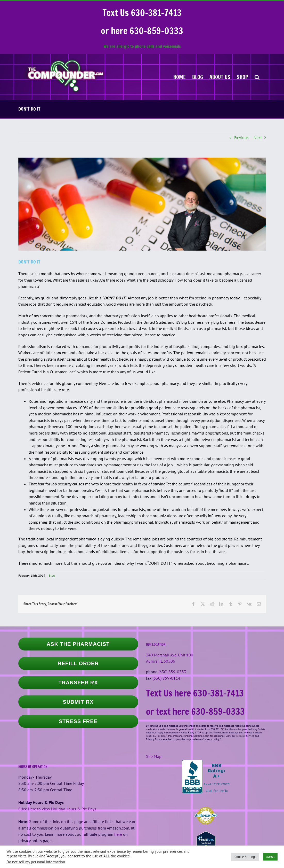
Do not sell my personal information (36, 862)
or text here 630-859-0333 (195, 711)
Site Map (154, 756)
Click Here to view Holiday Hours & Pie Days (57, 809)
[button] (257, 77)
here (118, 834)
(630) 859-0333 (172, 672)
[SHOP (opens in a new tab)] (242, 77)
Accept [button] (270, 857)
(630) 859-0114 (166, 678)
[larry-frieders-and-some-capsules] (142, 204)
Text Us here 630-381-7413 (195, 693)
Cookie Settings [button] (245, 857)
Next (258, 137)
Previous (241, 137)
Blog (52, 575)
